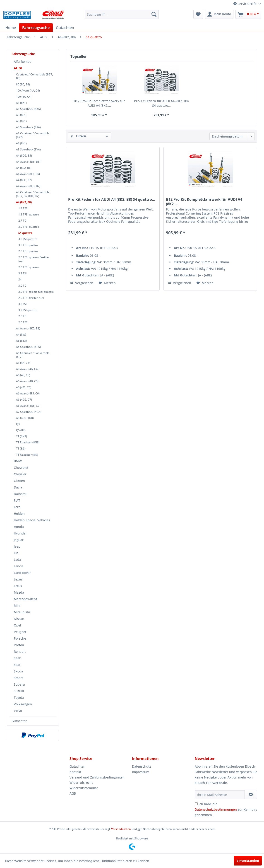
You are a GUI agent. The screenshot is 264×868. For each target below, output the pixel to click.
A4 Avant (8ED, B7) (28, 186)
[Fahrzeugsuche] (36, 28)
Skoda (18, 671)
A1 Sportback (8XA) (28, 109)
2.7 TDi (23, 221)
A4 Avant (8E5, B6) (28, 174)
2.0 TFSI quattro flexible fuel (34, 259)
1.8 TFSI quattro (29, 214)
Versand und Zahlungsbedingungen (97, 777)
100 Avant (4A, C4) (28, 91)
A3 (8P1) (21, 121)
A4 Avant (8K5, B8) (28, 328)
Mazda (19, 592)
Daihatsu (21, 494)
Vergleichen (82, 283)
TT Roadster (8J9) (27, 455)
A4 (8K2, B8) (24, 202)
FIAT (17, 500)
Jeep (17, 546)
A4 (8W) (21, 335)
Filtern (78, 136)
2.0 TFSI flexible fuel (31, 298)
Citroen (19, 481)
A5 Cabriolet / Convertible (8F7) (33, 355)
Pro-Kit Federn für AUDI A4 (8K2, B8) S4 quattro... (161, 103)
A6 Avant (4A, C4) (27, 369)
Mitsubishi (22, 612)
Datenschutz (142, 766)
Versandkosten (121, 829)
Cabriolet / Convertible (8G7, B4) (34, 76)
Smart (18, 678)
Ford (17, 507)
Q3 (18, 424)
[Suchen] (154, 14)
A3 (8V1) (21, 143)
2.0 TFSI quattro (29, 267)
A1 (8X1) (21, 103)
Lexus (18, 579)
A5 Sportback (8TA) (28, 347)
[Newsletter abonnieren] (251, 795)
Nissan (19, 619)
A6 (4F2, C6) (24, 387)
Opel (17, 625)
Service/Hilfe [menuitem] (245, 4)
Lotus (18, 586)
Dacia (18, 487)
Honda (19, 527)
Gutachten (19, 721)
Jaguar (19, 540)
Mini (17, 606)
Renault (20, 652)
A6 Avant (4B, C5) (27, 381)
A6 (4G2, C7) (24, 400)
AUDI (18, 68)
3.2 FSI (23, 273)
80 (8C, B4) (23, 84)
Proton (19, 645)
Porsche (20, 638)
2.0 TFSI (23, 322)
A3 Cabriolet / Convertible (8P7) (33, 135)
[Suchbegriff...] (122, 14)
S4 (20, 279)
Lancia (19, 566)
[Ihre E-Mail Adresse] (220, 795)
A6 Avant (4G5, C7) (28, 406)
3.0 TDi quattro (28, 245)
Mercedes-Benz (26, 599)
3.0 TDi (23, 286)
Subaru (19, 684)
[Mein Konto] (219, 14)
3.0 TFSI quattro (29, 227)
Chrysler (20, 474)
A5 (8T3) (21, 341)
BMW (18, 461)
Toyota (19, 698)
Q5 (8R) (21, 430)
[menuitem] (122, 14)
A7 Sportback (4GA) (29, 412)
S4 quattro (25, 233)
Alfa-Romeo (23, 62)
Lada (17, 560)
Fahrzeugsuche (23, 54)
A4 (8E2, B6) (24, 168)
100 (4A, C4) (24, 97)
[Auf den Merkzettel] (107, 283)
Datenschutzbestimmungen (216, 809)
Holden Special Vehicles (32, 520)
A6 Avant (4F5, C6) (28, 393)
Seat (17, 665)
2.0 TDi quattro (28, 251)
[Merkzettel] (198, 14)
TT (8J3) (21, 449)
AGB (73, 793)
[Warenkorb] (248, 14)
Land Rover (22, 573)
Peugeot (20, 632)
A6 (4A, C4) (23, 363)
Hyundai (20, 533)
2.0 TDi (23, 316)
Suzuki (19, 691)
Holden (19, 514)
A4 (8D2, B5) (24, 156)
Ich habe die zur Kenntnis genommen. (226, 809)
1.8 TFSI (23, 208)
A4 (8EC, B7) (24, 180)
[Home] (11, 28)
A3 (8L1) (21, 115)
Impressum (141, 772)
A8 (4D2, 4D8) (25, 418)
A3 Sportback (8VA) (28, 149)
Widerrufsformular (84, 788)
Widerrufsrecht (81, 782)
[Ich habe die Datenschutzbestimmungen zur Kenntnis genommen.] (196, 804)
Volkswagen (23, 704)
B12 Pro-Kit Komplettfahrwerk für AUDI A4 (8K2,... (99, 103)
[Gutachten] (65, 28)
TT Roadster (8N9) (28, 442)
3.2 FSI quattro (28, 239)
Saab (18, 658)
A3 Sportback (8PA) (28, 127)
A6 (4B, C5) (23, 375)
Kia (16, 553)
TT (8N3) (22, 436)
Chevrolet (21, 468)
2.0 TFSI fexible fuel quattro (36, 292)
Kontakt (75, 772)
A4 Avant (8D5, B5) (28, 162)
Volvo (18, 711)
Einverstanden (248, 861)
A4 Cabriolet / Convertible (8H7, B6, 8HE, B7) (33, 194)
